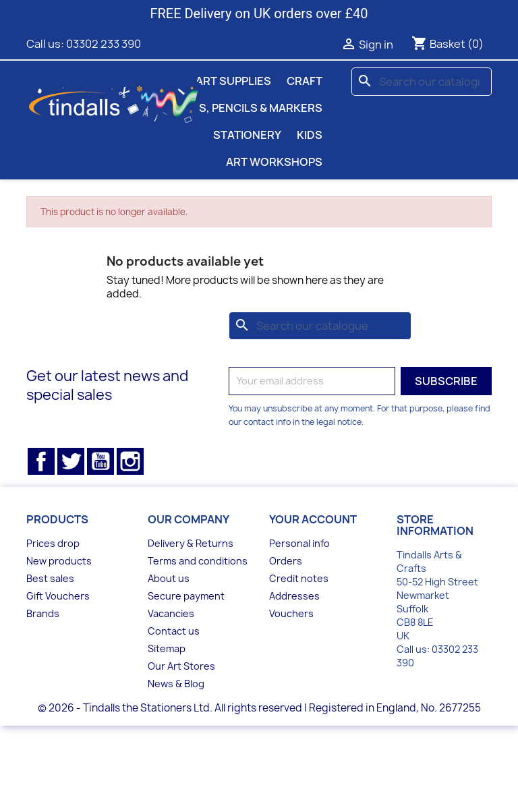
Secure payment (186, 596)
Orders (286, 561)
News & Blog (176, 684)
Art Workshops (274, 162)
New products (59, 561)
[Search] (422, 82)
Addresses (294, 596)
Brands (43, 613)
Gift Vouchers (58, 596)
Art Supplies (233, 81)
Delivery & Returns (191, 543)
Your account (313, 519)
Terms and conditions (198, 561)
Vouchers (291, 613)
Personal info (299, 543)
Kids (310, 135)
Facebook (41, 461)
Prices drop (53, 543)
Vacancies (171, 613)
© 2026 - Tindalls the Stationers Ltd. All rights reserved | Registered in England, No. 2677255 (259, 708)
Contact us (174, 631)
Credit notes (299, 578)
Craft (305, 81)
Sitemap (167, 648)
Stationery (247, 135)
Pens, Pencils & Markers (250, 108)
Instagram (130, 461)
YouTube (100, 461)
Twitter (71, 461)
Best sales (50, 578)
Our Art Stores (181, 666)
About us (169, 578)
